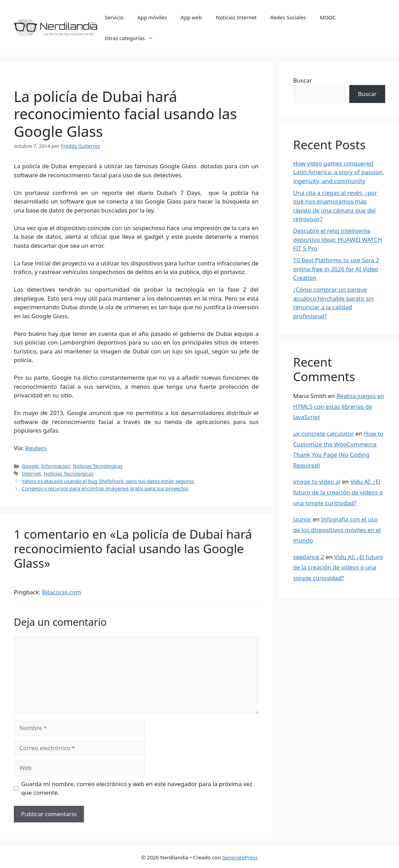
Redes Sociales (288, 17)
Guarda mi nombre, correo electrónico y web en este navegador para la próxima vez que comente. (137, 788)
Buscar (303, 80)
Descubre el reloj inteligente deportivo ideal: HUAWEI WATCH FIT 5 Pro (338, 239)
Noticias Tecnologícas (98, 466)
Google (30, 466)
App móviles (152, 17)
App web (191, 17)
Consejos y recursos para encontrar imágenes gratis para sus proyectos (105, 488)
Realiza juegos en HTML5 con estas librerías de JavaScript (339, 406)
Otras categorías (132, 38)
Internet (31, 474)
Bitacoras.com (62, 592)
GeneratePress (240, 857)
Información (55, 466)
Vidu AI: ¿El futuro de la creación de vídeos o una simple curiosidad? (338, 492)
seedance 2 (309, 557)
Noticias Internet (236, 17)
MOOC (328, 17)
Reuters (36, 448)
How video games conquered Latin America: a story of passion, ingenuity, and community (339, 172)
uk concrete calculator (324, 433)
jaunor (302, 519)
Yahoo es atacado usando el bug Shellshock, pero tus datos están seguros (108, 481)
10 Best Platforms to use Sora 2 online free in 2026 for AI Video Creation (336, 269)
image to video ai (317, 482)
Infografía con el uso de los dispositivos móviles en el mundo (337, 530)
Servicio (114, 17)
